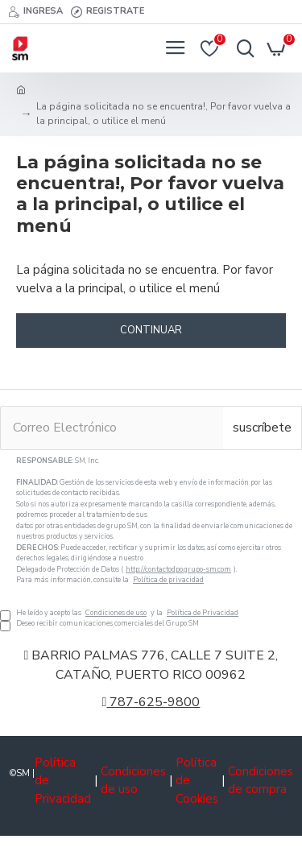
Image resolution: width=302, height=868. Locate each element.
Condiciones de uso (116, 613)
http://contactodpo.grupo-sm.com (178, 569)
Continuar (151, 330)
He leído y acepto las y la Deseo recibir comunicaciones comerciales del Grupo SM (151, 543)
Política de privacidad (168, 580)
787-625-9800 (151, 702)
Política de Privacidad (203, 613)
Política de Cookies (197, 781)
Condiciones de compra (261, 781)
